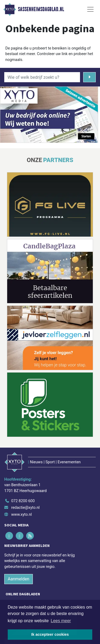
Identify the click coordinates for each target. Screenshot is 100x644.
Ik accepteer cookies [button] (50, 634)
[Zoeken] (89, 77)
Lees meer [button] (61, 621)
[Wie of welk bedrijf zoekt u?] (42, 77)
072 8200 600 (23, 501)
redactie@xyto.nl (25, 508)
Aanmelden (19, 579)
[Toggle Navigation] (90, 9)
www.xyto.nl (21, 515)
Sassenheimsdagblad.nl (41, 9)
